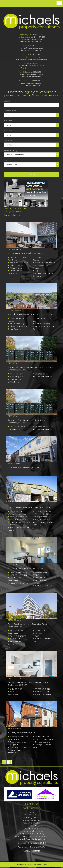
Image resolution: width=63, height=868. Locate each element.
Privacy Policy (31, 828)
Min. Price (8, 131)
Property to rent (32, 817)
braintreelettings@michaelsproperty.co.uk (31, 59)
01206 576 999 (38, 35)
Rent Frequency (11, 150)
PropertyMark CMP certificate (17, 209)
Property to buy (31, 815)
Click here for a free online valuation (31, 865)
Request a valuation (32, 823)
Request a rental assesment (31, 831)
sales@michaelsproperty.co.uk (31, 39)
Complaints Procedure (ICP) (31, 834)
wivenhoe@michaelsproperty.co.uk (31, 48)
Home (32, 812)
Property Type (10, 111)
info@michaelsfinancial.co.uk (31, 83)
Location (8, 101)
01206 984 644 (40, 72)
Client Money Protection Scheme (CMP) (31, 836)
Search (32, 174)
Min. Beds (8, 121)
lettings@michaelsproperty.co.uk (31, 41)
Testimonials (32, 825)
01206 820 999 (35, 46)
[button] (59, 3)
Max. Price (8, 141)
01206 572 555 (39, 37)
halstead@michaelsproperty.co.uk (32, 65)
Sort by (7, 160)
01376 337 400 (35, 55)
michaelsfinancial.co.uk (32, 85)
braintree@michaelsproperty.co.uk (31, 57)
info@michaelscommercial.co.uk (32, 74)
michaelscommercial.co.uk (31, 77)
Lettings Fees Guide (13, 211)
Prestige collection (32, 820)
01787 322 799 (35, 63)
